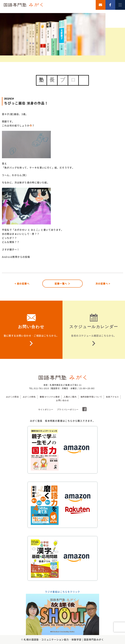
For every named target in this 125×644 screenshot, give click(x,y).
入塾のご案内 (70, 397)
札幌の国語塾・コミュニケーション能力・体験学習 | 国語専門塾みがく (64, 639)
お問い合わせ (62, 400)
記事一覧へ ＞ (63, 284)
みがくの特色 (29, 397)
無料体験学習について (91, 397)
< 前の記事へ (22, 284)
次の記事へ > (103, 284)
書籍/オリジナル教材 (50, 397)
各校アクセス (112, 397)
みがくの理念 (12, 397)
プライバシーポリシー (68, 410)
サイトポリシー (46, 410)
